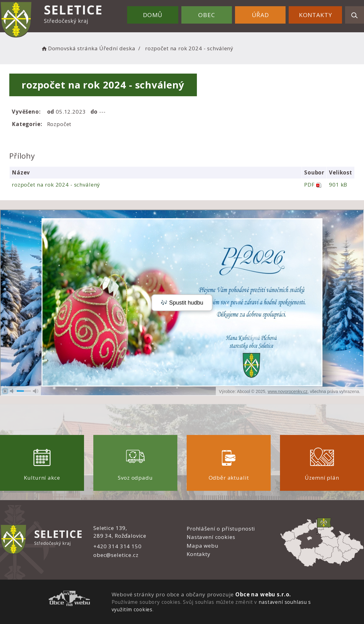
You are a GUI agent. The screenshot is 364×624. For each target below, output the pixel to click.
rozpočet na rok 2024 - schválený (56, 185)
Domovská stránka (69, 48)
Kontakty (315, 15)
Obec (206, 15)
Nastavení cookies (211, 537)
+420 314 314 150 (118, 546)
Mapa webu (203, 546)
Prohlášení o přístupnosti (221, 529)
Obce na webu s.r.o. (263, 594)
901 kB (338, 185)
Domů (153, 15)
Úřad (260, 15)
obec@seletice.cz (116, 555)
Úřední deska (117, 48)
